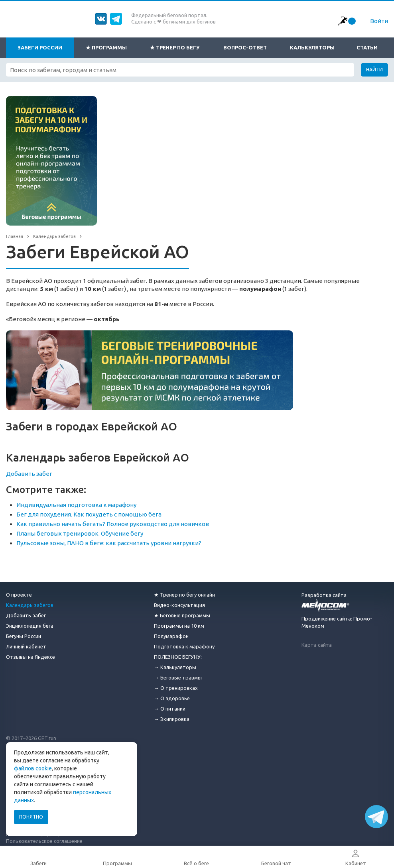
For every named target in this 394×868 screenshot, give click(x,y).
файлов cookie (33, 768)
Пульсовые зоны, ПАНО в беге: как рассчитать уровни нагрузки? (109, 543)
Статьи (367, 47)
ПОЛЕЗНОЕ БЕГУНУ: (178, 657)
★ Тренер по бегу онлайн (184, 595)
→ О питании (170, 709)
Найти (374, 70)
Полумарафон (171, 636)
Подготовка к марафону (184, 646)
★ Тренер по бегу (175, 47)
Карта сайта (317, 645)
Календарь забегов (30, 605)
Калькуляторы (312, 47)
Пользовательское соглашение (44, 841)
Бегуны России (24, 636)
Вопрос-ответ (245, 47)
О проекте (19, 595)
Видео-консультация (179, 605)
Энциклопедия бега (30, 626)
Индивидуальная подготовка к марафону (76, 505)
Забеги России (40, 47)
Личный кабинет (26, 646)
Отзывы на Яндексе (31, 657)
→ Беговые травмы (178, 678)
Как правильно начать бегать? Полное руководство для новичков (113, 524)
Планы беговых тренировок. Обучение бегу (80, 533)
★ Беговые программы (182, 615)
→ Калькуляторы (175, 667)
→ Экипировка (172, 719)
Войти (379, 21)
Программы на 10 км (179, 626)
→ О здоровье (172, 698)
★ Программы (106, 47)
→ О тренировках (176, 688)
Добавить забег (29, 474)
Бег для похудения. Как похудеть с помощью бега (89, 514)
